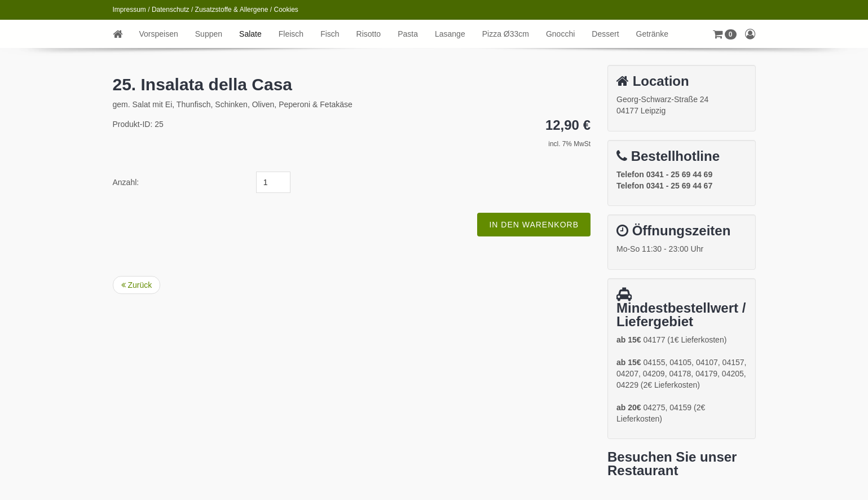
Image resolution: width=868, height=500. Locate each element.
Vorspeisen (159, 34)
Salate (250, 34)
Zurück (137, 285)
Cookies (286, 10)
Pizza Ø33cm (506, 34)
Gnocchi (560, 34)
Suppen (209, 34)
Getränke (653, 34)
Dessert (605, 34)
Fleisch (291, 34)
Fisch (330, 34)
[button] (725, 34)
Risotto (369, 34)
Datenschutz (171, 10)
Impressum (129, 10)
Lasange (450, 34)
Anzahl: (126, 182)
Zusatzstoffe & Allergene (232, 10)
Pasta (408, 34)
